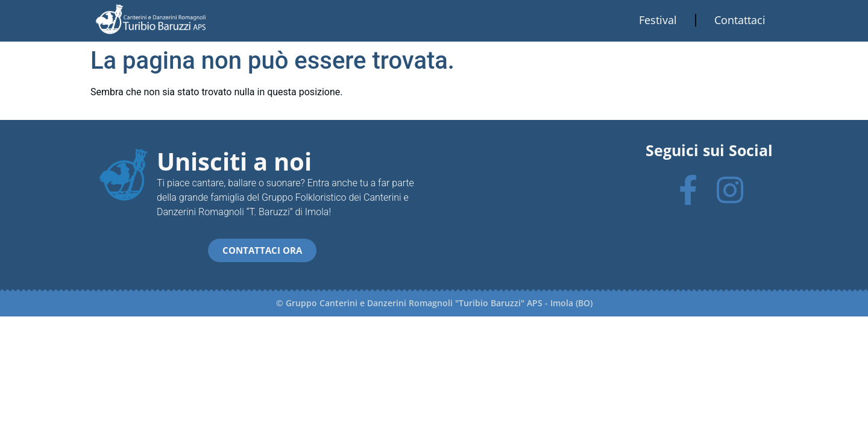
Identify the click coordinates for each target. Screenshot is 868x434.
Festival (658, 20)
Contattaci (740, 20)
